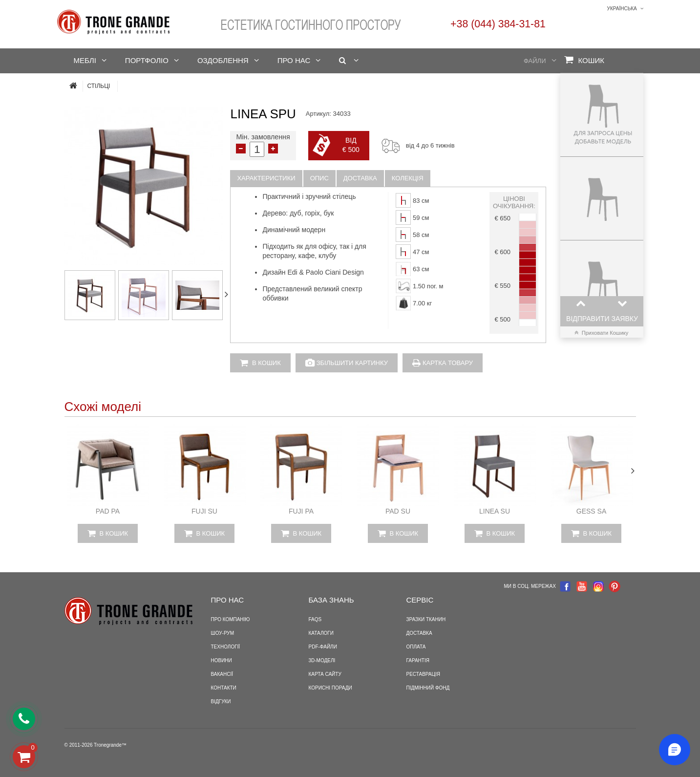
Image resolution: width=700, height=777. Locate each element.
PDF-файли (323, 647)
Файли (535, 61)
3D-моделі (322, 660)
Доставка (360, 178)
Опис (319, 178)
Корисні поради (330, 688)
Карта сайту (325, 674)
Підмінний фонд (428, 688)
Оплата (416, 647)
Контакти (224, 688)
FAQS (315, 619)
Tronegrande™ (110, 745)
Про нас (294, 60)
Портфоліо (147, 60)
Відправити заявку (602, 319)
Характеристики (266, 178)
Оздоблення (223, 60)
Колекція (408, 178)
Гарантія (418, 660)
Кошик (584, 60)
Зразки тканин (426, 619)
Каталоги (321, 633)
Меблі (85, 60)
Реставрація (423, 674)
